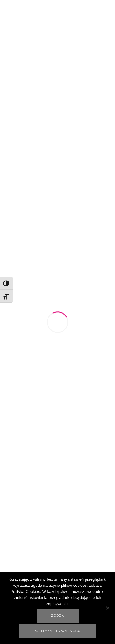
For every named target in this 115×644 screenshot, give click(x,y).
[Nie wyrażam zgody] (107, 608)
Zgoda (58, 616)
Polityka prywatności (57, 631)
